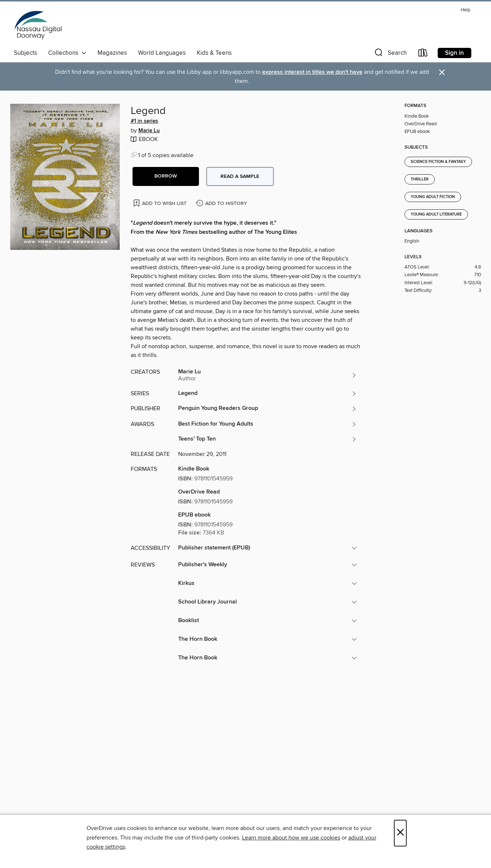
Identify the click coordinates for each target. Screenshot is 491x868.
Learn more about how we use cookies (291, 838)
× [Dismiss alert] (442, 73)
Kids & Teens (214, 53)
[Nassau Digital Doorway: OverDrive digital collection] (38, 25)
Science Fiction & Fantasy (438, 162)
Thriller (420, 179)
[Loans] (423, 54)
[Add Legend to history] (222, 204)
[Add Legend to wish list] (160, 203)
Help (465, 10)
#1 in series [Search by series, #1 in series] (144, 121)
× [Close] (400, 833)
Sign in (454, 53)
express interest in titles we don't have (312, 72)
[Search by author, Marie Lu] (268, 375)
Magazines (112, 53)
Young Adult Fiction (433, 197)
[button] (390, 54)
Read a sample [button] (240, 176)
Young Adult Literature (436, 214)
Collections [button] (67, 53)
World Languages (162, 53)
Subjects (26, 53)
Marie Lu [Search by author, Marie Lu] (149, 131)
